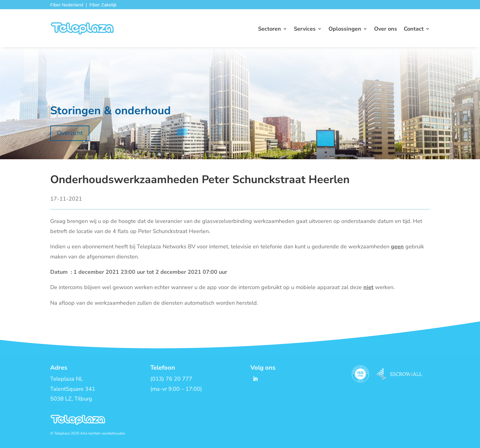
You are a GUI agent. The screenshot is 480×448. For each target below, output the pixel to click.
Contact (414, 30)
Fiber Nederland (67, 5)
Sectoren (270, 30)
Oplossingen (345, 30)
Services (305, 30)
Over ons (386, 30)
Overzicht (70, 133)
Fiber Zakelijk (103, 5)
